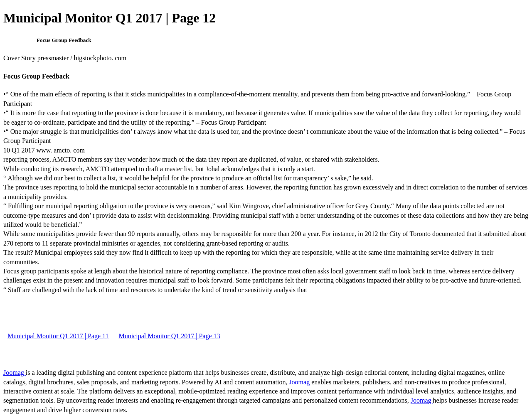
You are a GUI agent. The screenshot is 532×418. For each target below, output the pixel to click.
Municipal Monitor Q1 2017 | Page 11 (58, 336)
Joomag (15, 373)
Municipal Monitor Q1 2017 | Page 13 (169, 336)
